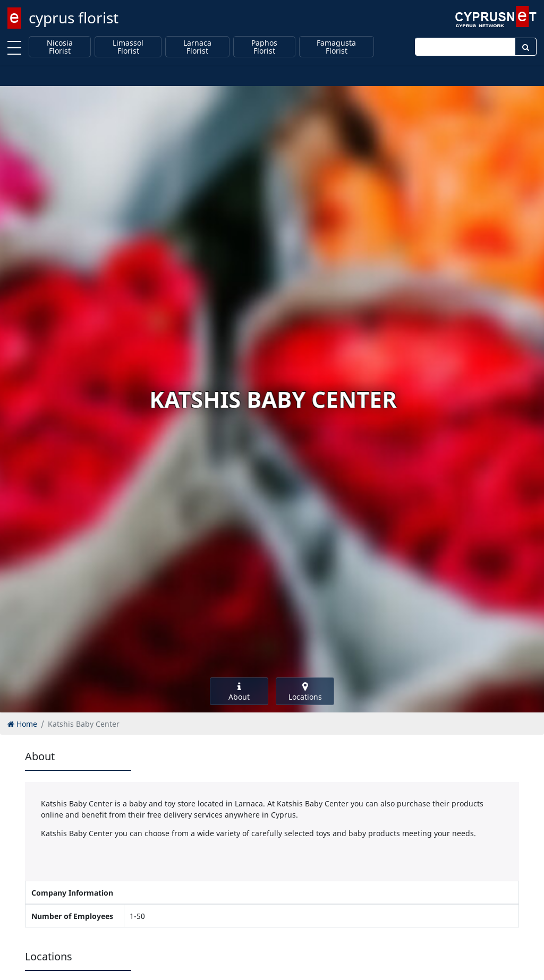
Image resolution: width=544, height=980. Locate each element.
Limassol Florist (128, 47)
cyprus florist (74, 18)
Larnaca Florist (197, 47)
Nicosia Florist (60, 47)
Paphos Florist (264, 47)
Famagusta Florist (336, 47)
